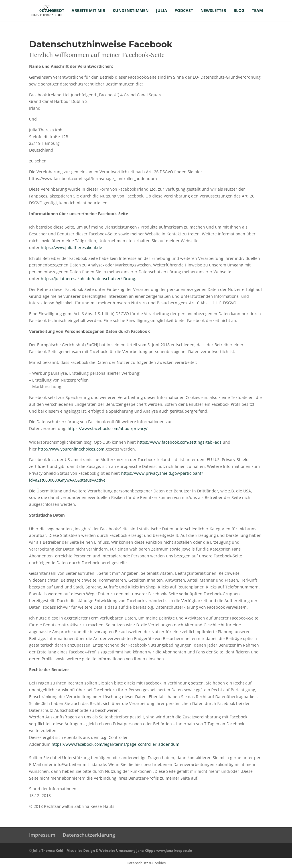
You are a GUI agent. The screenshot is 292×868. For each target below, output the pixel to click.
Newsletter (213, 11)
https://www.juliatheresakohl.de (71, 247)
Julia (162, 11)
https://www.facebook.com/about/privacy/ (108, 428)
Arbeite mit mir (88, 11)
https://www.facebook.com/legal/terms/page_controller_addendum (115, 744)
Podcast (184, 11)
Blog (239, 11)
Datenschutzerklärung (89, 835)
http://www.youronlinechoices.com (71, 449)
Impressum (42, 835)
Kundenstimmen (131, 11)
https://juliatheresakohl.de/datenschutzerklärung (88, 279)
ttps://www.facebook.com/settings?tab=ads (181, 442)
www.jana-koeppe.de (174, 850)
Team (257, 11)
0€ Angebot (52, 11)
